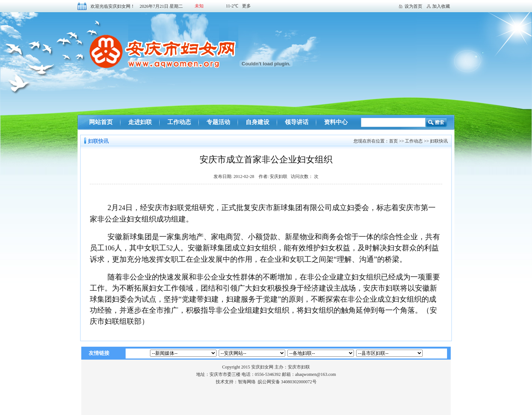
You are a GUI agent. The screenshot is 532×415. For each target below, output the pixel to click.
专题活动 (218, 122)
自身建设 (258, 122)
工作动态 (179, 122)
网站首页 (101, 122)
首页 (393, 141)
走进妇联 (140, 122)
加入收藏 (441, 6)
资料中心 (336, 122)
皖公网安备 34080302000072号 (287, 382)
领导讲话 (297, 122)
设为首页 (413, 6)
